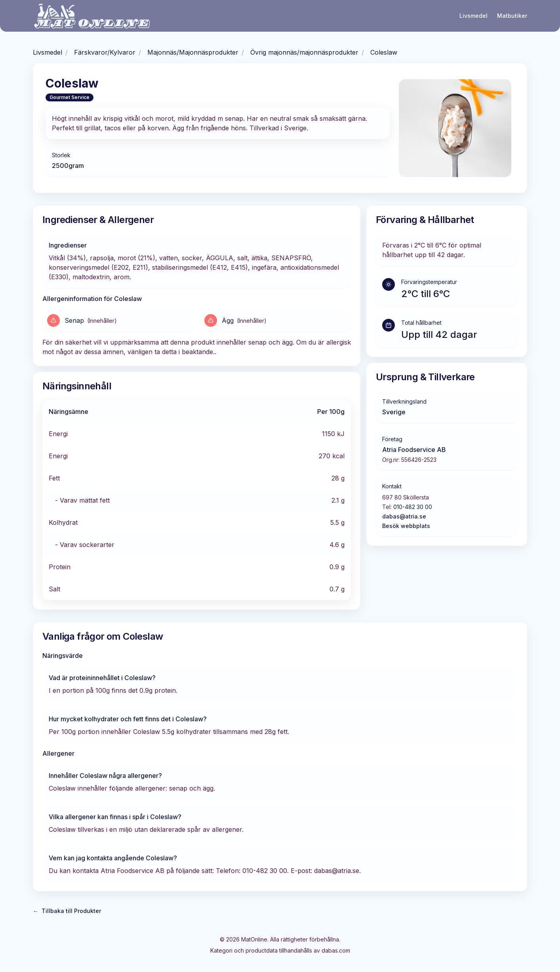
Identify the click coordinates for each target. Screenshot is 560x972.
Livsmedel (473, 16)
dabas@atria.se (404, 516)
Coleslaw (384, 52)
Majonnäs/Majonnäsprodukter (193, 52)
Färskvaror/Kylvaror (105, 52)
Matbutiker (512, 16)
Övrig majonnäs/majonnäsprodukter (304, 52)
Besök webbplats (406, 526)
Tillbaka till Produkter (67, 911)
